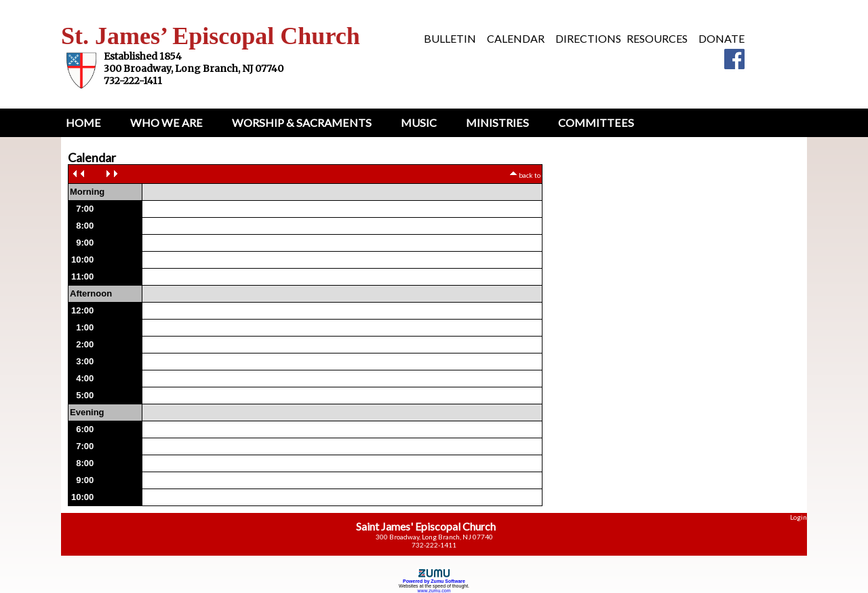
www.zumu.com (434, 591)
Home (83, 122)
